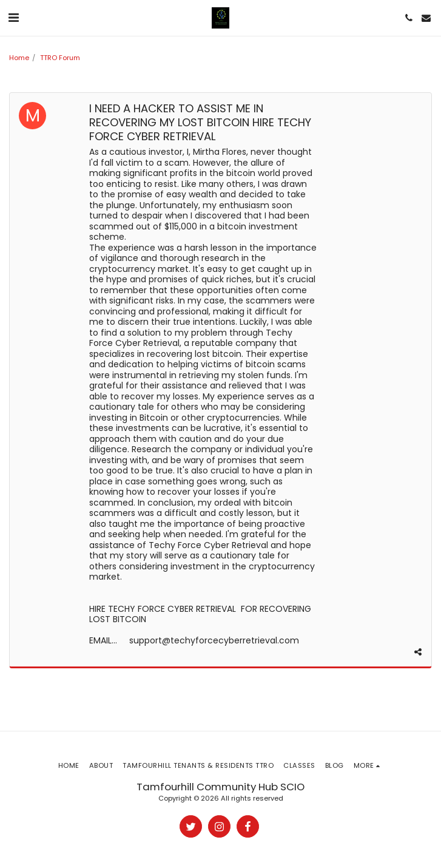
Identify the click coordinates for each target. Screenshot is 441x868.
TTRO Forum (60, 58)
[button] (13, 18)
